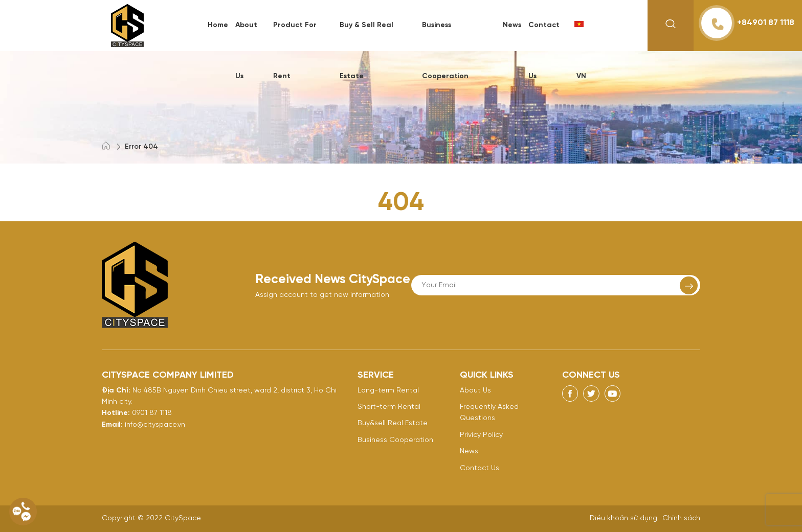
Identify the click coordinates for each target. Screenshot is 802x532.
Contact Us (480, 468)
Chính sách (681, 518)
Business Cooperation (395, 440)
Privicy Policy (481, 435)
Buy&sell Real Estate (393, 423)
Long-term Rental (388, 391)
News (512, 25)
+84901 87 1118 (748, 23)
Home (218, 25)
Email (111, 425)
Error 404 (141, 147)
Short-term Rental (389, 407)
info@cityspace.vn (155, 425)
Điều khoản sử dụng (623, 518)
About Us (475, 391)
